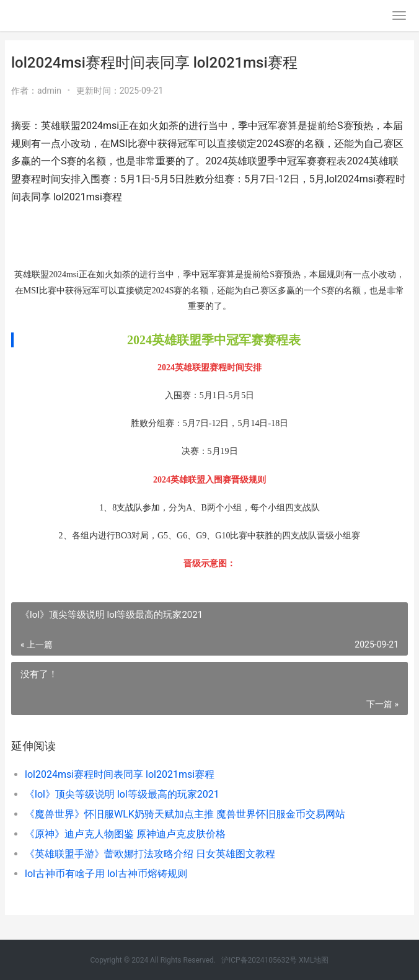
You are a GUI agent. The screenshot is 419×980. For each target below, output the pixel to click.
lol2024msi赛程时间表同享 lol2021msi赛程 (120, 774)
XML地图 (314, 960)
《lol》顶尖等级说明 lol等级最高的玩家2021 (122, 794)
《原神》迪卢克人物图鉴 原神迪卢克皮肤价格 (125, 834)
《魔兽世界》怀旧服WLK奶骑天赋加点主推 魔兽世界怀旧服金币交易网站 (185, 814)
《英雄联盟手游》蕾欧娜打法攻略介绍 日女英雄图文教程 (150, 854)
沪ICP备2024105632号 (259, 960)
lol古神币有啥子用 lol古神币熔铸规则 (106, 874)
